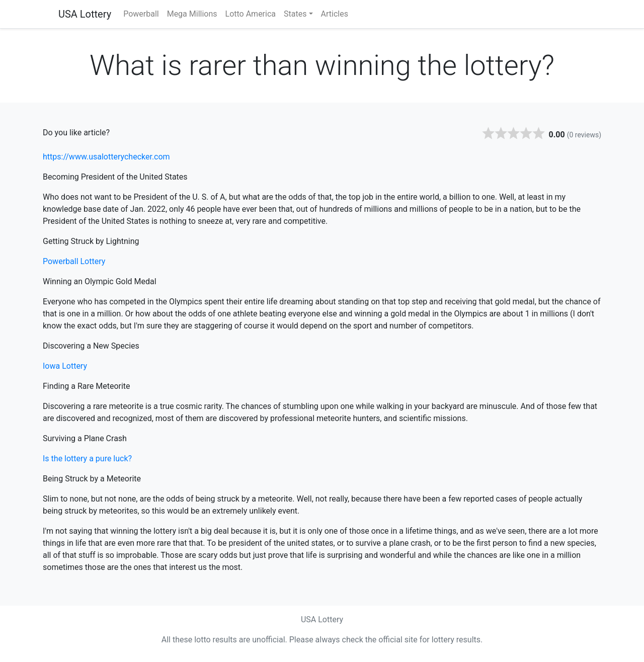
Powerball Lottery (74, 261)
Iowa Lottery (65, 366)
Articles (335, 14)
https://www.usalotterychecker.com (106, 157)
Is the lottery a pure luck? (87, 459)
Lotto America (251, 14)
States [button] (295, 14)
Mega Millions (192, 14)
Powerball (141, 14)
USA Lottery (85, 14)
